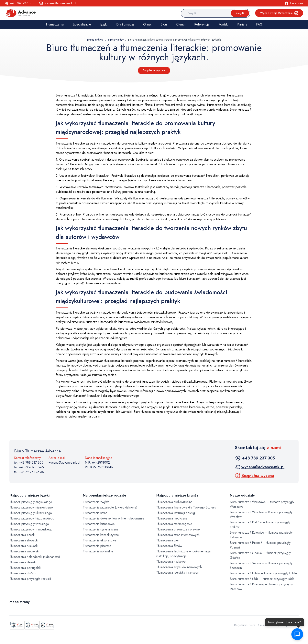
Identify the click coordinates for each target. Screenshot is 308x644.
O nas (147, 24)
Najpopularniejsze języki (29, 495)
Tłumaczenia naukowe (171, 562)
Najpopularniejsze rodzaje (105, 495)
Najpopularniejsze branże (177, 495)
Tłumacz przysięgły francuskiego (31, 529)
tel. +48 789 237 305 (29, 463)
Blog (164, 24)
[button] (297, 634)
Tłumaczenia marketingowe (174, 524)
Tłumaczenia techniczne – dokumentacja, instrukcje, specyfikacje (184, 554)
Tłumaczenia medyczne (172, 518)
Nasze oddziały (242, 495)
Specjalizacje (82, 24)
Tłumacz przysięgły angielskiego (31, 502)
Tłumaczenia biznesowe (99, 524)
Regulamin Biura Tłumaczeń (252, 625)
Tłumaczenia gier (168, 540)
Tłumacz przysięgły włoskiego (29, 524)
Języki (104, 24)
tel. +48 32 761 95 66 (29, 472)
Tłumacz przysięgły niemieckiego (31, 507)
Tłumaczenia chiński (22, 573)
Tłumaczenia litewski (23, 562)
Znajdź (240, 13)
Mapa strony (20, 602)
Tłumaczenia (55, 24)
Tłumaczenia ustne (95, 513)
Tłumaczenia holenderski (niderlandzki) (35, 557)
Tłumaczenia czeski (22, 535)
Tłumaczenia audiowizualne (174, 502)
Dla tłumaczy (125, 24)
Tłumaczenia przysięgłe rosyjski (30, 579)
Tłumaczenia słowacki (24, 540)
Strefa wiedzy (116, 40)
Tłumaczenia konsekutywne (101, 535)
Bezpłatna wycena (154, 70)
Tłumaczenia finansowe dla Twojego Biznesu (186, 507)
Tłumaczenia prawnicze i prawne (178, 529)
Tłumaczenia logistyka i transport (178, 573)
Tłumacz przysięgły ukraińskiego (31, 513)
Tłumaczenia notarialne (98, 551)
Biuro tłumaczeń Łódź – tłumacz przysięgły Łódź (262, 579)
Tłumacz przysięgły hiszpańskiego (32, 518)
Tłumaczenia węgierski (24, 551)
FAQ (259, 24)
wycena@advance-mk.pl (64, 463)
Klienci (181, 24)
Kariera (242, 24)
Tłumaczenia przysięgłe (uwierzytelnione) (110, 507)
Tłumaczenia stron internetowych (178, 535)
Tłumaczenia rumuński (24, 546)
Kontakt (223, 24)
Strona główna (95, 40)
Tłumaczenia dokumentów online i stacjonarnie (114, 518)
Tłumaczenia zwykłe (96, 502)
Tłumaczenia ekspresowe (100, 540)
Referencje (202, 24)
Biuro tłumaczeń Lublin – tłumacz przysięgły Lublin (263, 573)
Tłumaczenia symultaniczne (101, 529)
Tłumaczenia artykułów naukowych (179, 567)
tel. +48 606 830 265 (29, 467)
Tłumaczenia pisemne (97, 546)
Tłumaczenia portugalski (25, 568)
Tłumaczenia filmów (169, 546)
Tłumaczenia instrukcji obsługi (176, 513)
